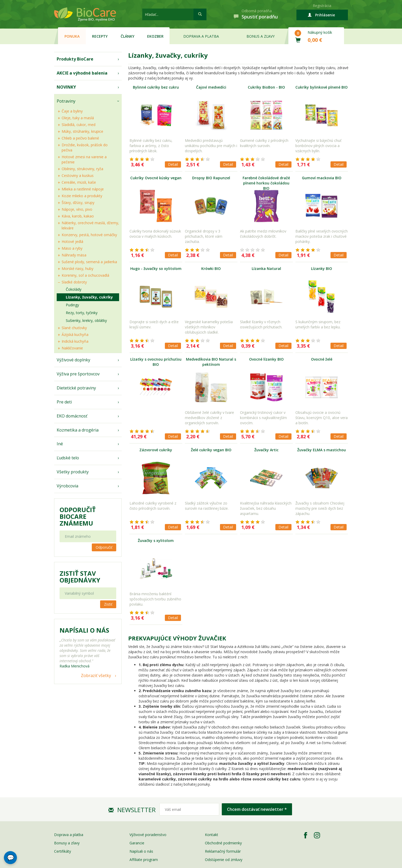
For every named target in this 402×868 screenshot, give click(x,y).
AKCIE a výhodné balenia (82, 73)
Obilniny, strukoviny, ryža (82, 169)
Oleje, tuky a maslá (78, 118)
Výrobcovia (67, 486)
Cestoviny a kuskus (78, 175)
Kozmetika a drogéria (78, 430)
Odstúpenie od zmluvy (224, 860)
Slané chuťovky (74, 328)
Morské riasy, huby (77, 269)
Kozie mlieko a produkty (82, 196)
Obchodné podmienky (223, 843)
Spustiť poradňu (260, 17)
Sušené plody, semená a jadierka (89, 262)
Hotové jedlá (72, 241)
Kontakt (212, 835)
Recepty (100, 36)
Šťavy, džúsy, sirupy (78, 203)
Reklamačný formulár (223, 851)
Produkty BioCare (75, 59)
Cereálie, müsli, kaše (79, 182)
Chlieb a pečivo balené (80, 138)
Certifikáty (63, 851)
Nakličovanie (72, 348)
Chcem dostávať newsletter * (257, 809)
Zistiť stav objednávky (80, 577)
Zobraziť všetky (96, 675)
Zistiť (108, 604)
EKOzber (155, 36)
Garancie (137, 843)
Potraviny (66, 101)
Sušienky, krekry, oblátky (86, 320)
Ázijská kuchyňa (75, 334)
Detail (173, 164)
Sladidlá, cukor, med (79, 125)
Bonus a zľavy (261, 36)
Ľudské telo (68, 458)
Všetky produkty (73, 472)
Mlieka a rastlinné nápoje (83, 189)
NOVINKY (66, 87)
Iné (60, 444)
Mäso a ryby (72, 248)
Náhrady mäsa (74, 255)
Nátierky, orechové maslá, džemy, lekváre (90, 225)
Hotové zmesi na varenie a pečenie (84, 159)
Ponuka (72, 36)
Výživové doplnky (73, 360)
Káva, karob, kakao (78, 216)
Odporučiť (104, 547)
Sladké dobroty (74, 282)
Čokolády (74, 289)
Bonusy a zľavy (67, 843)
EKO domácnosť (72, 416)
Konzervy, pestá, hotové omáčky (89, 235)
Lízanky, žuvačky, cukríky (89, 297)
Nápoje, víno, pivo (77, 209)
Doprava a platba (201, 36)
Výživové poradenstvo (148, 835)
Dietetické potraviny (76, 388)
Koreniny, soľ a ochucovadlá (85, 275)
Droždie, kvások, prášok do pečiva (85, 147)
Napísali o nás (141, 851)
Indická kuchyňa (75, 341)
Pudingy (72, 305)
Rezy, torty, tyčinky (82, 313)
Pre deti (64, 402)
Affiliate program (144, 860)
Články (128, 36)
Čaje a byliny (72, 111)
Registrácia (322, 6)
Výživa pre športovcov (78, 374)
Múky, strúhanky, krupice (82, 131)
